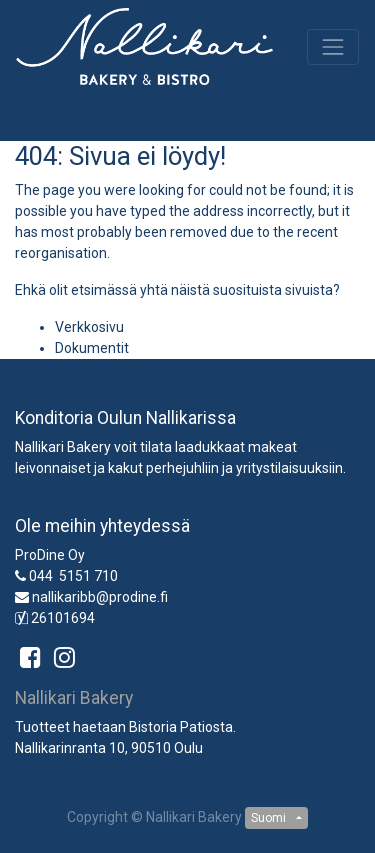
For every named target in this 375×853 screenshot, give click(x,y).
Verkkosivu (89, 327)
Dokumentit (92, 348)
